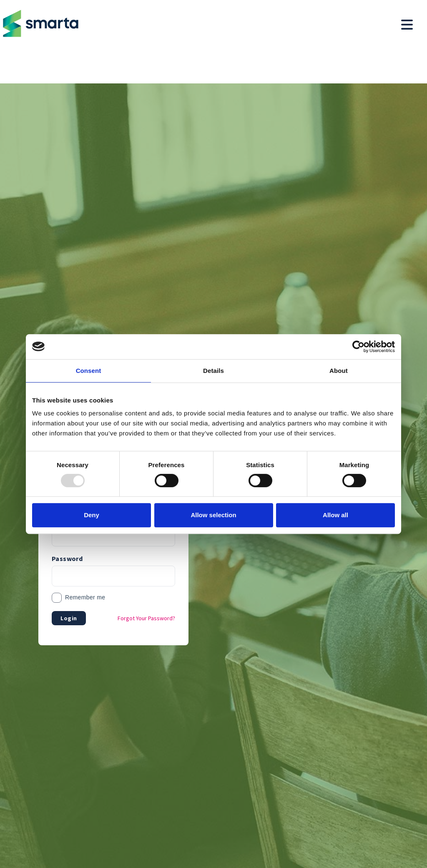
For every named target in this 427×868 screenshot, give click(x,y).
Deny (92, 515)
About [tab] (339, 371)
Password (67, 559)
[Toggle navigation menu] (407, 25)
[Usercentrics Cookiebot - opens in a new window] (358, 347)
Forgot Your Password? (146, 618)
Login (69, 618)
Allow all (335, 515)
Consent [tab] (89, 371)
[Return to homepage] (39, 23)
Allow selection (213, 515)
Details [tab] (213, 371)
